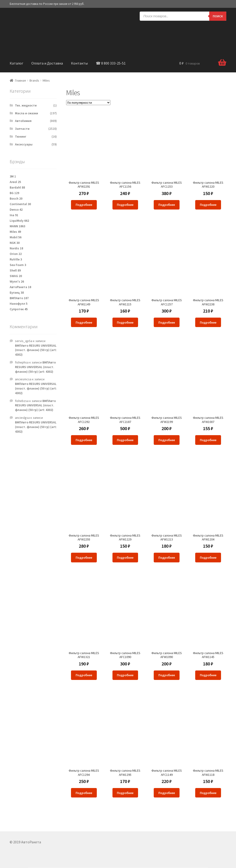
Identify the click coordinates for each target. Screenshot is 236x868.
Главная (20, 80)
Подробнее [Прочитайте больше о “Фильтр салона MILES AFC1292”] (84, 440)
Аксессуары (24, 144)
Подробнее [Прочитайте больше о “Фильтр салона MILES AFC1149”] (167, 793)
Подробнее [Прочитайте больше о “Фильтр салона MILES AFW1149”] (84, 322)
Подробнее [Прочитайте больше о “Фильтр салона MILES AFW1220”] (208, 205)
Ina (14, 215)
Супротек (19, 309)
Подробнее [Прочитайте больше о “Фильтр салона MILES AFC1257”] (167, 322)
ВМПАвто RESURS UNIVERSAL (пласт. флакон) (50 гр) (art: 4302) (36, 350)
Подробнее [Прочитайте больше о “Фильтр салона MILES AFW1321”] (84, 675)
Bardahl (17, 187)
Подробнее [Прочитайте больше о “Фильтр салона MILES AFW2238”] (208, 322)
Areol (15, 182)
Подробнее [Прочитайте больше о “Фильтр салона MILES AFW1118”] (208, 793)
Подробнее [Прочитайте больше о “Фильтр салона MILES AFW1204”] (208, 558)
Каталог (16, 63)
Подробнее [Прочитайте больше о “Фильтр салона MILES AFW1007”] (208, 440)
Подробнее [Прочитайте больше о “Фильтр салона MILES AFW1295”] (125, 793)
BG (14, 193)
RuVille (16, 259)
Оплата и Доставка (47, 63)
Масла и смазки (27, 113)
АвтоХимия (23, 121)
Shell (15, 270)
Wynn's (17, 281)
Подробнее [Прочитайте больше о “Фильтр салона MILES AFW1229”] (125, 558)
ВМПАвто (19, 298)
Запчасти (22, 129)
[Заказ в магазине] (88, 103)
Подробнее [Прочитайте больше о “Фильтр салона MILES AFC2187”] (125, 440)
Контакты (79, 63)
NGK (15, 243)
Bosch (16, 198)
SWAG (16, 276)
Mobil (16, 237)
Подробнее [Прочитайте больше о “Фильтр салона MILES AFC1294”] (84, 793)
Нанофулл (19, 304)
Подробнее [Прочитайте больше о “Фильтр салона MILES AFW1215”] (125, 322)
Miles (15, 232)
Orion (16, 254)
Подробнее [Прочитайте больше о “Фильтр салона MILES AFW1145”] (208, 675)
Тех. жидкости (26, 105)
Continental (20, 204)
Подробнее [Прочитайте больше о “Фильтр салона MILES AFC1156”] (125, 205)
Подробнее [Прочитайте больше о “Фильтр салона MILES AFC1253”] (167, 205)
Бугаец (17, 292)
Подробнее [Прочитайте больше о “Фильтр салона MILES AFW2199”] (167, 440)
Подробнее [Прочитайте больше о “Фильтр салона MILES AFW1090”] (167, 675)
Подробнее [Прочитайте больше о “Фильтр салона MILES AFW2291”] (84, 205)
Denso (16, 210)
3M (13, 176)
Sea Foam (18, 265)
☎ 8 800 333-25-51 (111, 63)
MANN (17, 226)
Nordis (16, 248)
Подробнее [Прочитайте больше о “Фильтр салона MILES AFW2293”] (84, 558)
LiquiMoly (19, 221)
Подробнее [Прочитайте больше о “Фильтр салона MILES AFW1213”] (167, 558)
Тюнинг (21, 136)
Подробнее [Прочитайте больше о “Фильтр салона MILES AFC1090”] (125, 675)
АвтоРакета (20, 287)
